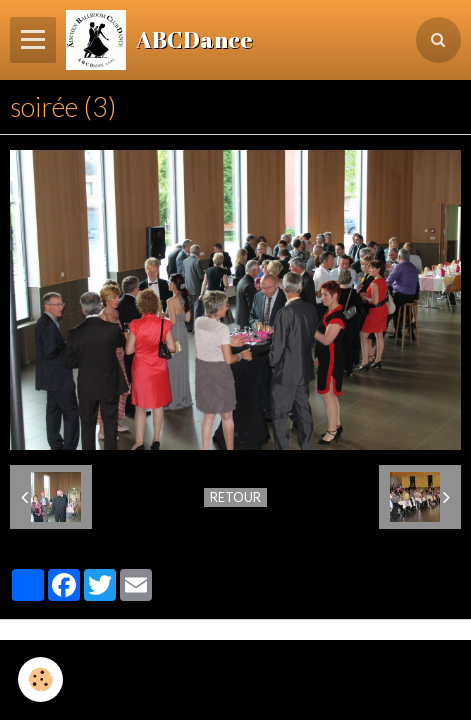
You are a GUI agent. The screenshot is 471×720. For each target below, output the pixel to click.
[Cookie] (40, 679)
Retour (235, 497)
